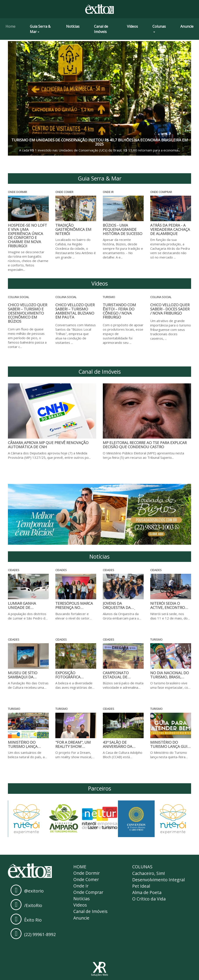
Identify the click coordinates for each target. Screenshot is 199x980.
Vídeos (132, 26)
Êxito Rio (33, 920)
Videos (80, 906)
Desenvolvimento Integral (159, 880)
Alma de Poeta (147, 893)
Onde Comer (86, 880)
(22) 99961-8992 (40, 934)
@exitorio (34, 891)
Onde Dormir (87, 873)
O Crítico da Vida (149, 900)
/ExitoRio (33, 905)
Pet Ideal (141, 886)
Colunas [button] (159, 26)
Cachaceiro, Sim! (149, 873)
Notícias (73, 26)
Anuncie (187, 26)
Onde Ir (81, 886)
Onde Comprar (89, 893)
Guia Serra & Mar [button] (40, 29)
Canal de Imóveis (101, 29)
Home (10, 26)
